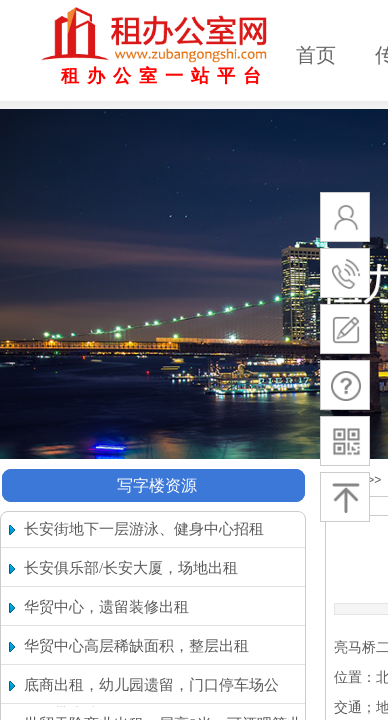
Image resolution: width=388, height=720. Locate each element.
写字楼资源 (157, 485)
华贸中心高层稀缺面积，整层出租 (136, 646)
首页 (316, 55)
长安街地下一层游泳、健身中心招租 (144, 529)
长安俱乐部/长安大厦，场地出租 (131, 568)
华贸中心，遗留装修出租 (106, 607)
